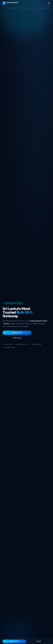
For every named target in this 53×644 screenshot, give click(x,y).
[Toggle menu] (49, 3)
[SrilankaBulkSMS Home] (10, 3)
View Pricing (17, 338)
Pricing (39, 641)
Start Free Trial (17, 333)
